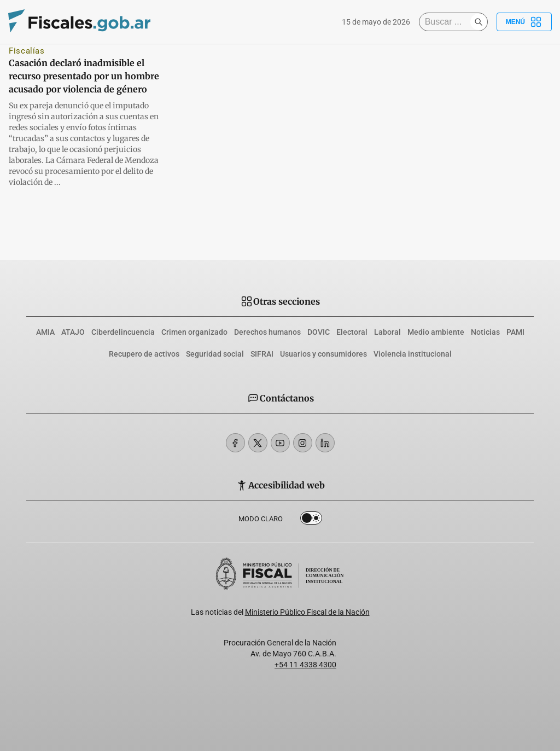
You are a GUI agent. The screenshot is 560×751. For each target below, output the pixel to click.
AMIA (45, 332)
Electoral (352, 332)
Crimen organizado (194, 332)
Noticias (485, 332)
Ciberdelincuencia (123, 332)
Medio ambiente (436, 332)
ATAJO (73, 332)
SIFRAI (262, 354)
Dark (311, 520)
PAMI (515, 332)
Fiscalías (27, 51)
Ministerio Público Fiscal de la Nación (307, 612)
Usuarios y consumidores (323, 354)
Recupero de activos (144, 354)
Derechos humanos (267, 332)
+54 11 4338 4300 (305, 665)
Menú (524, 22)
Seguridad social (215, 354)
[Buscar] (447, 22)
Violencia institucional (413, 354)
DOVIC (319, 332)
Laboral (387, 332)
